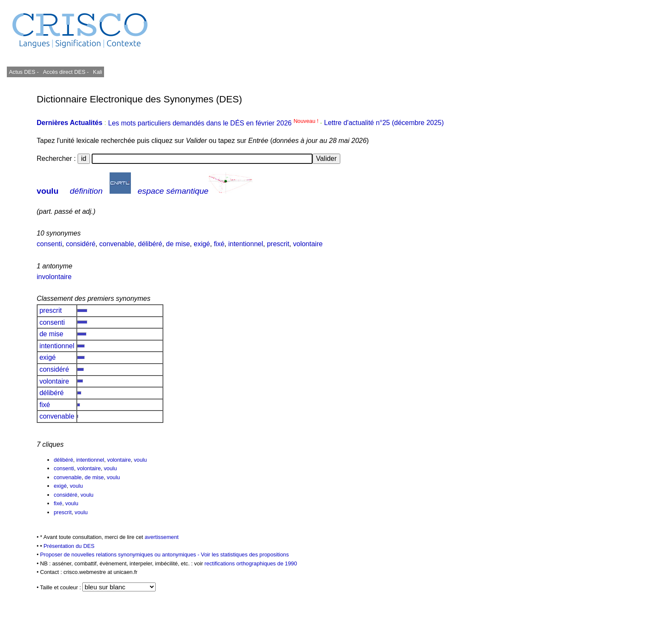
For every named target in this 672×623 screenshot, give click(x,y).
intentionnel (246, 244)
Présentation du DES (69, 546)
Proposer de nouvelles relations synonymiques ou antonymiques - (120, 555)
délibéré (150, 244)
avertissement (162, 537)
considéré (80, 244)
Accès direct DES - (66, 72)
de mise (178, 244)
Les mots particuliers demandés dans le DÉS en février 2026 (214, 123)
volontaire (308, 244)
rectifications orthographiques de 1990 (251, 563)
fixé (219, 244)
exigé (202, 244)
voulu (48, 191)
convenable (117, 244)
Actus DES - (24, 72)
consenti (49, 244)
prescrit (278, 244)
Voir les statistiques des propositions (245, 555)
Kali (97, 72)
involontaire (54, 277)
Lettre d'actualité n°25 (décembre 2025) (384, 123)
